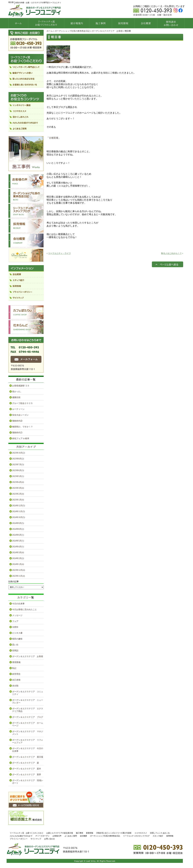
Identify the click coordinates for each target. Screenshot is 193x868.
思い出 (15, 645)
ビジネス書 (17, 633)
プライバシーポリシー (19, 839)
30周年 (15, 627)
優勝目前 (16, 397)
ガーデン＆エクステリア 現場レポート (28, 782)
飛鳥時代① (17, 433)
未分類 (15, 686)
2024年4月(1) (18, 547)
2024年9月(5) (18, 523)
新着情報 (90, 833)
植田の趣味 (17, 639)
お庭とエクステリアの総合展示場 (60, 833)
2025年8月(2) (18, 459)
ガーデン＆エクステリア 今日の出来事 (28, 750)
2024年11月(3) (19, 511)
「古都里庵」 (54, 138)
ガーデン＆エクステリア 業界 (27, 775)
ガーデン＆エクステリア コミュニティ (28, 693)
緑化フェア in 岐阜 (21, 438)
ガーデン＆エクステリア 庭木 (27, 769)
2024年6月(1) (18, 535)
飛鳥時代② (17, 421)
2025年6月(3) (18, 470)
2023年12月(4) (19, 570)
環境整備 (16, 662)
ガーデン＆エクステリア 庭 (26, 763)
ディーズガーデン (42, 836)
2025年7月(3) (18, 465)
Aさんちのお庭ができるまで (21, 836)
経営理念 (16, 674)
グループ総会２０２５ (22, 403)
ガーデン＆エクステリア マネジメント (28, 733)
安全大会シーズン (20, 415)
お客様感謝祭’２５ (21, 386)
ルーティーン (18, 409)
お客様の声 (57, 836)
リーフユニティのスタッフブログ (136, 836)
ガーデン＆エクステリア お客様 (107, 31)
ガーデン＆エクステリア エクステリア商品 (28, 710)
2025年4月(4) (18, 482)
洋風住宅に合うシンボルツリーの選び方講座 (114, 833)
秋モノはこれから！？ (171, 253)
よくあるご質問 (71, 836)
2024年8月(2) (18, 529)
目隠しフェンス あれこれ (160, 833)
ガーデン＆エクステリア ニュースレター (28, 701)
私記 (14, 668)
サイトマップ (36, 839)
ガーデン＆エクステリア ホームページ (28, 724)
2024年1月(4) (18, 564)
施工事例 (79, 833)
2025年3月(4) (18, 488)
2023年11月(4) (19, 576)
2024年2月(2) (18, 558)
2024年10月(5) (19, 517)
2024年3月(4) (18, 553)
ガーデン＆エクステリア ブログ (28, 717)
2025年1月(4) (18, 500)
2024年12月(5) (19, 506)
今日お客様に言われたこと (25, 610)
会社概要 (83, 836)
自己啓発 (16, 680)
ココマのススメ (141, 833)
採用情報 (170, 836)
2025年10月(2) (19, 453)
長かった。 (17, 392)
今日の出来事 (18, 604)
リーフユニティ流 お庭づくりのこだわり (27, 833)
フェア (15, 621)
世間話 (15, 651)
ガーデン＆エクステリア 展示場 (28, 757)
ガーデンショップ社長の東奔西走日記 (72, 31)
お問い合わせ (49, 839)
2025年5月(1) (18, 476)
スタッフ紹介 (158, 836)
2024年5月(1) (18, 541)
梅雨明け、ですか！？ (22, 427)
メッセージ (17, 615)
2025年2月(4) (18, 494)
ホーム (50, 31)
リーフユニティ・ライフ (59, 253)
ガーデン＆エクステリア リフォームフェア (28, 741)
